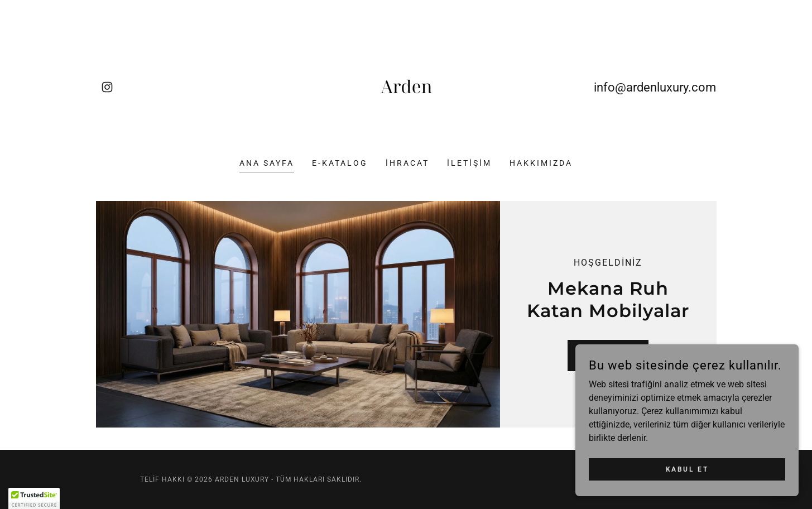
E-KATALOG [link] (340, 163)
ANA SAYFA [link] (267, 163)
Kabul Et (687, 469)
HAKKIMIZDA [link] (541, 163)
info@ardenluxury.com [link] (655, 87)
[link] (107, 87)
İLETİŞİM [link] (469, 163)
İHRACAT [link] (407, 163)
